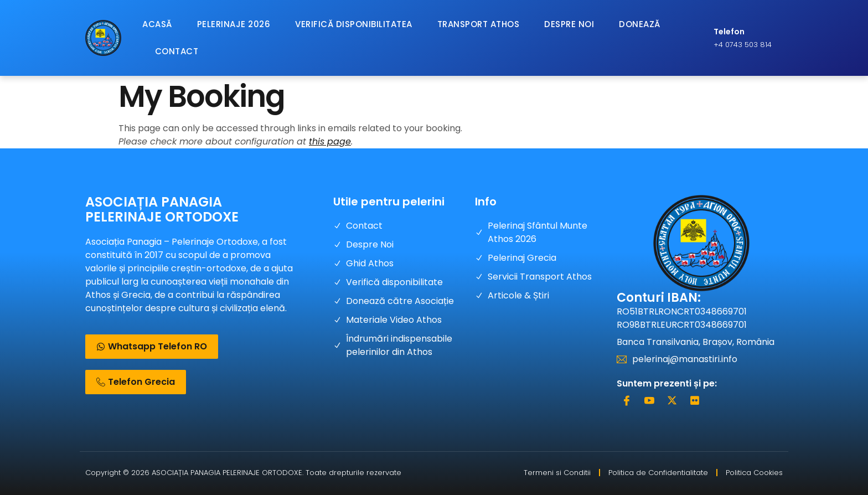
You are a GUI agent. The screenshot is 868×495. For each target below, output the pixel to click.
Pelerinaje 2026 (234, 24)
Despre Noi (569, 24)
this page (330, 141)
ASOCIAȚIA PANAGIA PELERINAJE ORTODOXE (162, 209)
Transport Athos (479, 24)
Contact (177, 51)
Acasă (157, 24)
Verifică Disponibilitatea (354, 24)
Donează (640, 24)
